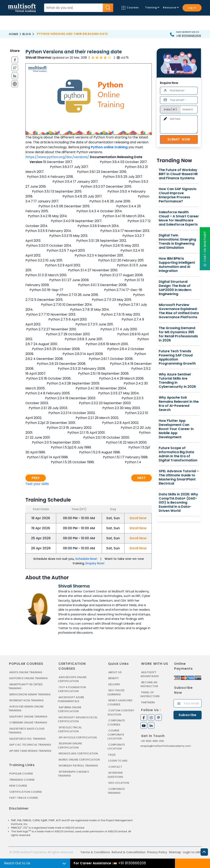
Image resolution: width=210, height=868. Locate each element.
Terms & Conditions (95, 852)
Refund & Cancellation (128, 852)
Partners (148, 702)
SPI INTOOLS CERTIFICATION (78, 737)
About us (115, 672)
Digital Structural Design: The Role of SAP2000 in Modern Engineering (175, 288)
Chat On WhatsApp (205, 249)
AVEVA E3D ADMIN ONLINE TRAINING (26, 709)
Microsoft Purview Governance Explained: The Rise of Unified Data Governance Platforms (179, 311)
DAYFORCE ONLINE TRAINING (29, 678)
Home (14, 34)
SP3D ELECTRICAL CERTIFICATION (70, 729)
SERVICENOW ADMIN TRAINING (30, 694)
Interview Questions (115, 775)
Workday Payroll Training (78, 766)
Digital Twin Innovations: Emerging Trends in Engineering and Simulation (177, 242)
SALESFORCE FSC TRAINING (27, 739)
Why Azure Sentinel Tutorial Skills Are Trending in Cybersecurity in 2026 (177, 381)
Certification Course (26, 792)
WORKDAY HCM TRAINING (26, 700)
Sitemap (175, 852)
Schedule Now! (86, 559)
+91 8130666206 (189, 36)
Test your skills (37, 484)
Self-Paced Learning (116, 692)
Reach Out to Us (17, 863)
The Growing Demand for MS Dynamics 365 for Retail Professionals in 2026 (178, 334)
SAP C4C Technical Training (30, 745)
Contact (115, 767)
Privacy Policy (157, 852)
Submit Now (179, 139)
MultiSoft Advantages (150, 674)
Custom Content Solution (121, 712)
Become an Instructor (149, 684)
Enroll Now (138, 518)
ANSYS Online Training (26, 672)
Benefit (114, 678)
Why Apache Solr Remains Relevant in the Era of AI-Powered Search (179, 404)
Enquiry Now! (95, 563)
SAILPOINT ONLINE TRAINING (28, 717)
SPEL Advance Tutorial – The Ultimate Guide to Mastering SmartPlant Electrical (179, 477)
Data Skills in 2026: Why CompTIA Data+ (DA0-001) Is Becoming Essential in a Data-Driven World (178, 503)
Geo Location (119, 783)
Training (152, 7)
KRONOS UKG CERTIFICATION (78, 753)
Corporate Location (116, 747)
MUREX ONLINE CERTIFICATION (79, 760)
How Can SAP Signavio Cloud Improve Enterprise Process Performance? (178, 195)
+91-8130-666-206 (152, 741)
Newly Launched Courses (120, 702)
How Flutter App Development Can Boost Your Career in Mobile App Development (176, 429)
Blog (27, 34)
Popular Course (21, 774)
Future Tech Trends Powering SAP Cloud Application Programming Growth (177, 357)
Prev (36, 478)
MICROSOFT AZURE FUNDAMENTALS (71, 699)
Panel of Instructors (150, 694)
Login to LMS (118, 761)
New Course (18, 786)
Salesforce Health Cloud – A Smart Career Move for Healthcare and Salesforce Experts (179, 218)
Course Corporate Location (116, 735)
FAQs (112, 755)
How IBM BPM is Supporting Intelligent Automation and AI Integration (177, 265)
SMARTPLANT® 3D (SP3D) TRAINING (26, 686)
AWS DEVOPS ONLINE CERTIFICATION (72, 679)
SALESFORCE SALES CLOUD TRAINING (26, 731)
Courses (130, 8)
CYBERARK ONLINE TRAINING (28, 723)
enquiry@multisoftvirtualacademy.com (166, 746)
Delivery (114, 684)
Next (142, 478)
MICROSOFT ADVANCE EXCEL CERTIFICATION (78, 719)
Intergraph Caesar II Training (73, 774)
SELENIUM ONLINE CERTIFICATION (70, 745)
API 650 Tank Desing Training (30, 751)
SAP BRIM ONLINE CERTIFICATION (70, 709)
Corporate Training (116, 791)
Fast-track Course (24, 798)
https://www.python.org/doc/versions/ (57, 157)
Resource (171, 7)
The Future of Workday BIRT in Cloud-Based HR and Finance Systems (178, 174)
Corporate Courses (116, 723)
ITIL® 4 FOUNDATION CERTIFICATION (72, 689)
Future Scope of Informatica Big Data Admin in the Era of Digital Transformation (178, 454)
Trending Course (22, 780)
